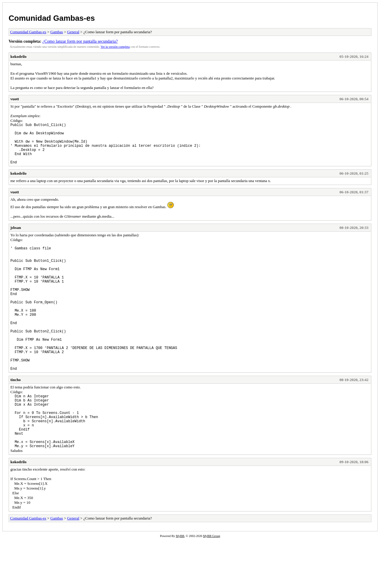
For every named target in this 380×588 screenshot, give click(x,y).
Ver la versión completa (115, 47)
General (73, 32)
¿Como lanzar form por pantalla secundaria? (80, 41)
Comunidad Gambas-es (52, 18)
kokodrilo (18, 56)
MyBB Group (212, 584)
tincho (16, 416)
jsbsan (16, 236)
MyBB (180, 584)
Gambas (57, 32)
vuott (15, 99)
